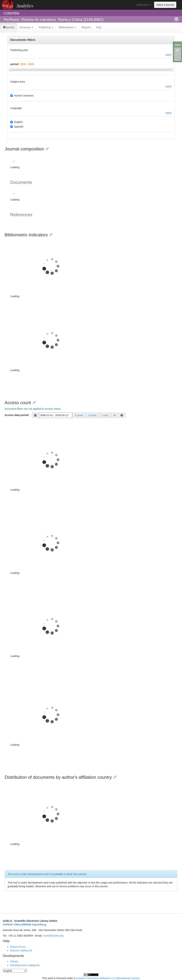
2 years (92, 415)
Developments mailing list (25, 965)
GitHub (14, 962)
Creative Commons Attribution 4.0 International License (108, 978)
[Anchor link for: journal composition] (46, 148)
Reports (86, 27)
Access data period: (17, 415)
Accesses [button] (26, 27)
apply (169, 55)
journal (8, 27)
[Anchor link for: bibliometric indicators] (50, 234)
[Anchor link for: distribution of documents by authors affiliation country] (114, 777)
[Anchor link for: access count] (33, 402)
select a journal (165, 5)
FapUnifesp (39, 925)
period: (15, 64)
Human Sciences (22, 96)
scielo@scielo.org (53, 936)
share (178, 45)
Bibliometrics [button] (67, 27)
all (115, 415)
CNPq (17, 925)
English (16, 122)
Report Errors (18, 947)
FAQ (99, 27)
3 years (79, 415)
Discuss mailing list (21, 950)
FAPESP (8, 925)
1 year (105, 415)
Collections (144, 5)
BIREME (26, 925)
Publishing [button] (46, 27)
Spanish (17, 127)
